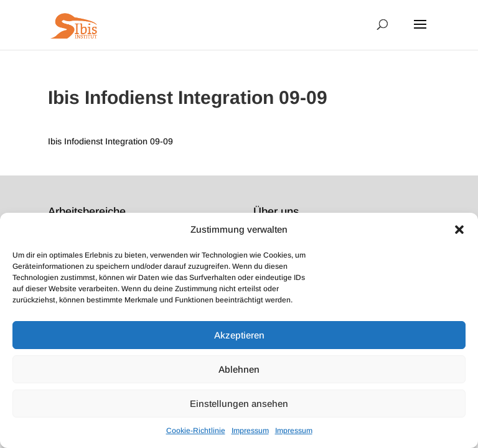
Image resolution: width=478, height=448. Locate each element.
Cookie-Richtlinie (196, 431)
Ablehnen (239, 369)
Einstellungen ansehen (239, 404)
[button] (459, 230)
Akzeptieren (239, 335)
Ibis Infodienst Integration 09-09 (110, 141)
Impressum (250, 431)
